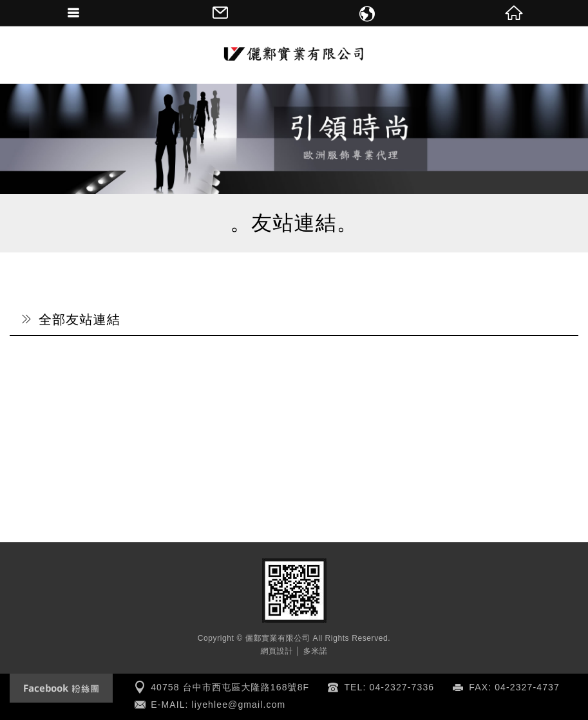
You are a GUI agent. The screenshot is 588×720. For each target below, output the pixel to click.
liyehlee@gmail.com (239, 705)
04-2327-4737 (527, 687)
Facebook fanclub (61, 688)
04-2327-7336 (402, 687)
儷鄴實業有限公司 (294, 55)
